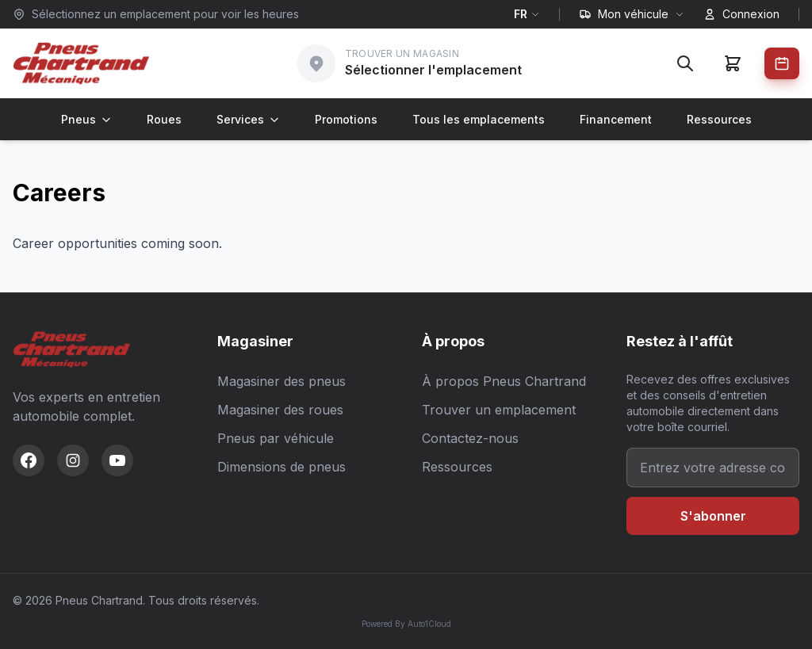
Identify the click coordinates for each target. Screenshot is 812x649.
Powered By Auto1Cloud (406, 624)
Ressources (719, 119)
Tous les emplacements (479, 119)
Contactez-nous (470, 438)
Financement (616, 119)
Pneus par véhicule (276, 438)
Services (248, 119)
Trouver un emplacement (499, 410)
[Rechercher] (685, 63)
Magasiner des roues (280, 410)
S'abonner (713, 516)
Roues (164, 119)
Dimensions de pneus (282, 467)
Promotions (346, 119)
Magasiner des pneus (282, 381)
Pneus (86, 119)
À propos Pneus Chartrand (504, 381)
